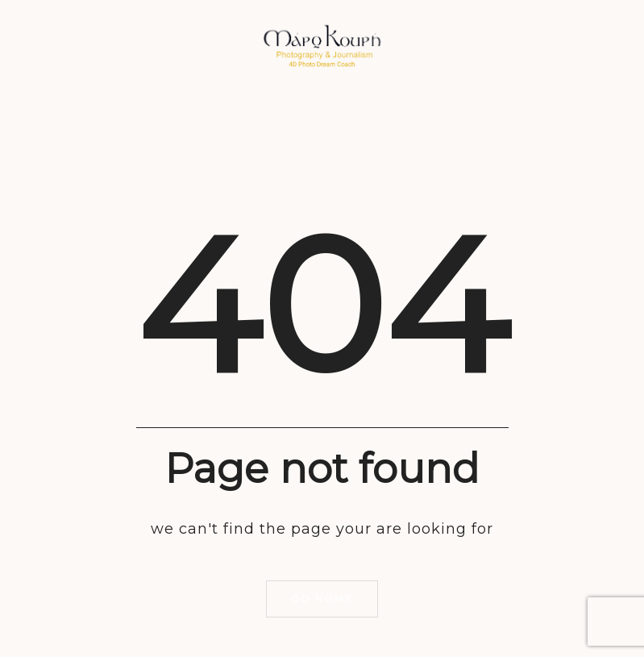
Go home (322, 599)
